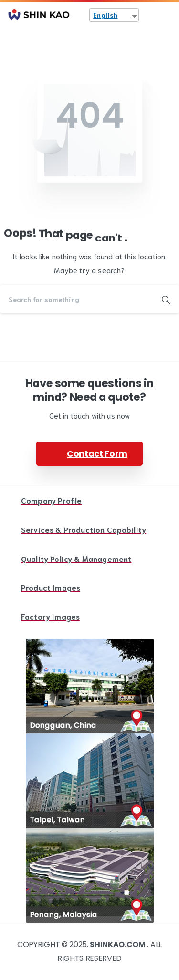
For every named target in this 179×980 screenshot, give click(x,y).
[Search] (77, 299)
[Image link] (90, 686)
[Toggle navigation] (165, 15)
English (105, 15)
